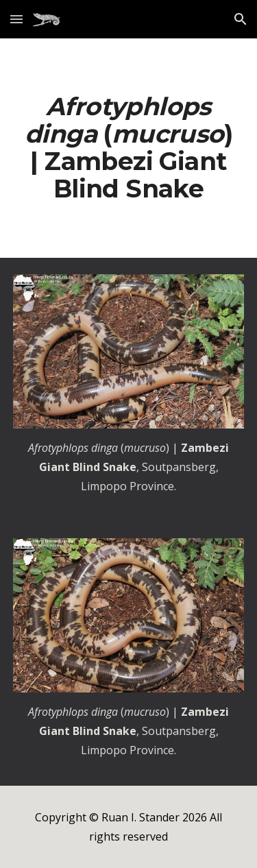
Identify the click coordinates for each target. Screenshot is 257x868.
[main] (129, 148)
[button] (16, 19)
